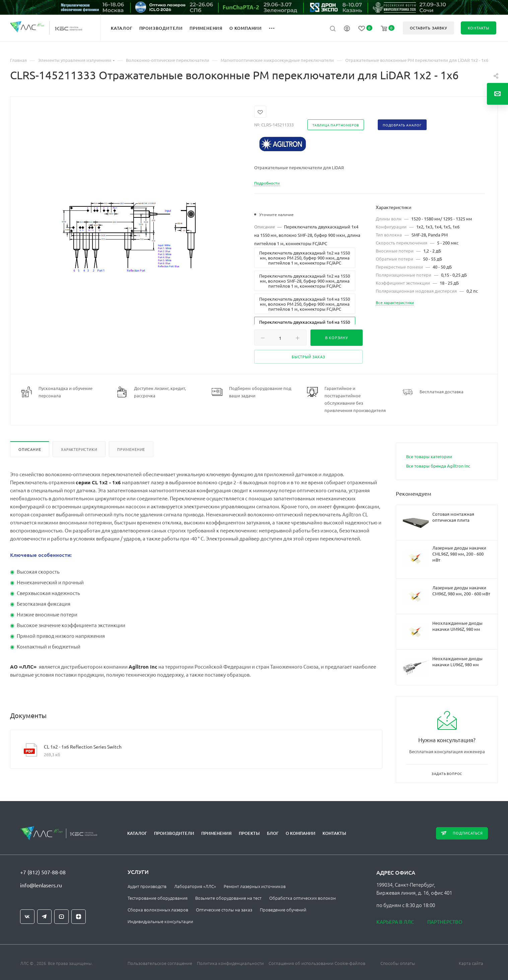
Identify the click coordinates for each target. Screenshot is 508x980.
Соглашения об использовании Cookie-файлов (317, 963)
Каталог (137, 833)
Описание (30, 449)
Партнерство (445, 922)
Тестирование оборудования (158, 898)
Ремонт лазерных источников (255, 886)
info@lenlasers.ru (41, 885)
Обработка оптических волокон (303, 898)
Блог (273, 833)
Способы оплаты (398, 963)
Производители (174, 833)
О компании (301, 833)
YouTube (61, 917)
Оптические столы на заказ (224, 910)
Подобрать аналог (402, 125)
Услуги (138, 872)
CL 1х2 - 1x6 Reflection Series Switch (83, 747)
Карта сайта (471, 963)
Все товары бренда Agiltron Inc (438, 466)
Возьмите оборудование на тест (228, 898)
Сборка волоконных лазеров (158, 910)
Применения (216, 833)
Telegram (44, 917)
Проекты (249, 833)
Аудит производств (147, 886)
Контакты (334, 833)
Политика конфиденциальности (230, 963)
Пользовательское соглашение (160, 963)
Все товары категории (429, 456)
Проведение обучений (283, 910)
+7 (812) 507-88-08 (43, 872)
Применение (131, 449)
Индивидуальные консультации (160, 921)
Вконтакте (27, 917)
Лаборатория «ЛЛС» (195, 886)
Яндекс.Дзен (79, 917)
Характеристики (79, 449)
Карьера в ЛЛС (395, 922)
